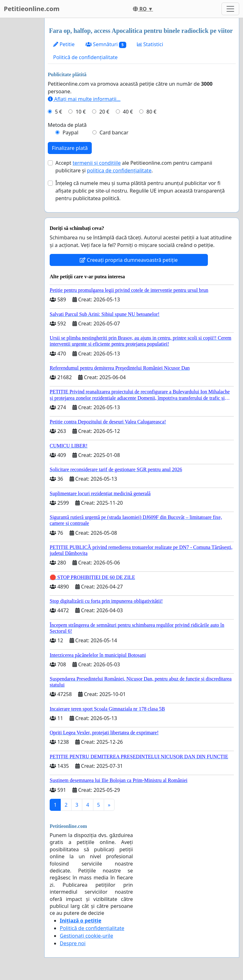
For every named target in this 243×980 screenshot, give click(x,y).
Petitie (64, 44)
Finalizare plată (70, 148)
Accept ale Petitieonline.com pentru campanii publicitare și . (134, 167)
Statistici (150, 44)
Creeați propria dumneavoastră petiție (129, 260)
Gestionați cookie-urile (87, 936)
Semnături (106, 44)
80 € (152, 112)
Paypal (71, 133)
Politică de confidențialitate (85, 57)
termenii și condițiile (97, 163)
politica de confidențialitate (119, 170)
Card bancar (114, 133)
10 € (81, 112)
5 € (59, 112)
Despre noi (73, 943)
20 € (104, 112)
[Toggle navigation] (230, 9)
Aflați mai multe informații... (84, 99)
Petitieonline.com (32, 9)
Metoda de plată (67, 125)
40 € (128, 112)
